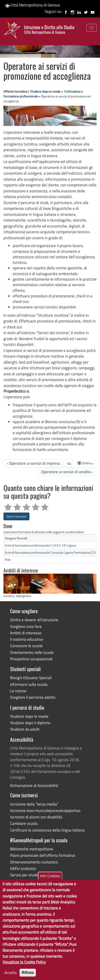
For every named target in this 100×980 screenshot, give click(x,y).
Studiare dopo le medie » (47, 91)
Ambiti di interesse (26, 633)
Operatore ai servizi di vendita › (67, 472)
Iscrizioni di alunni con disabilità (36, 817)
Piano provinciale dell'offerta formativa (43, 855)
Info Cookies (50, 882)
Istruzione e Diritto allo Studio (49, 30)
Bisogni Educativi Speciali (31, 678)
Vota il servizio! (16, 516)
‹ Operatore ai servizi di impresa (33, 463)
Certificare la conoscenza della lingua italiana (47, 830)
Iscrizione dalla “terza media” (34, 804)
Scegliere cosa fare (26, 626)
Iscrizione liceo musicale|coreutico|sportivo (45, 810)
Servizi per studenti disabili (33, 875)
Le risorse (18, 691)
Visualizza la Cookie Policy (24, 968)
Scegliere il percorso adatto (33, 697)
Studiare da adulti (25, 729)
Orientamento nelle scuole (32, 652)
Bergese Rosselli (16, 538)
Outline (86, 463)
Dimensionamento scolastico (34, 862)
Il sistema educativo (27, 639)
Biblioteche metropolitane (32, 849)
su (69, 463)
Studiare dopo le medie (29, 716)
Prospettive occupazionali (31, 659)
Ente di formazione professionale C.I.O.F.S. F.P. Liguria (40, 545)
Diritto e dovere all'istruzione (34, 620)
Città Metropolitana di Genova (32, 5)
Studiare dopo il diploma (30, 723)
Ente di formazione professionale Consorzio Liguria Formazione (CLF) (51, 552)
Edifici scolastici (23, 868)
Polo (8, 560)
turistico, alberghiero (17, 596)
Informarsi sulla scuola (29, 684)
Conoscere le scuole (26, 646)
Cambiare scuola (24, 823)
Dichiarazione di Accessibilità (34, 785)
